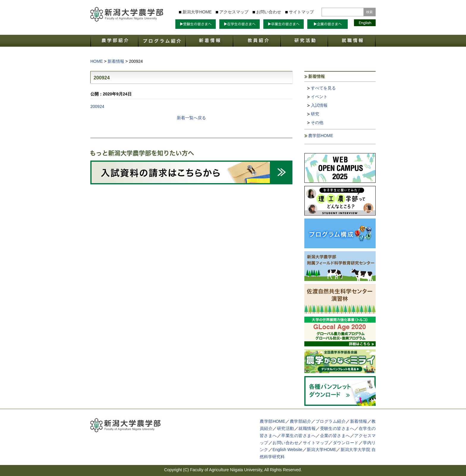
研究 (315, 114)
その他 (317, 122)
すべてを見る (323, 88)
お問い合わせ (269, 12)
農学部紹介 (301, 421)
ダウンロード (346, 443)
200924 (97, 106)
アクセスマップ (234, 12)
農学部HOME (321, 136)
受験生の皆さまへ (337, 428)
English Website (287, 450)
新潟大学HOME (197, 12)
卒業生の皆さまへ (298, 436)
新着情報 (359, 421)
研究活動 (286, 428)
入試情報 (319, 105)
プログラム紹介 (331, 421)
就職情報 (307, 428)
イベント (319, 97)
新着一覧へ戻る (191, 118)
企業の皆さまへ (335, 436)
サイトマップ (301, 12)
